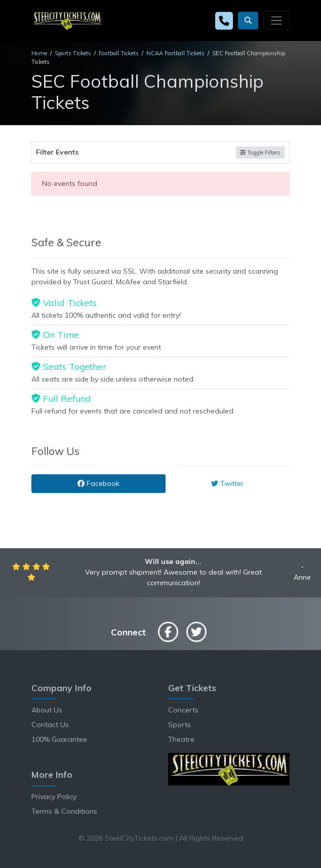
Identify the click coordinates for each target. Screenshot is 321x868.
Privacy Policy (54, 797)
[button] (248, 21)
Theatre (181, 739)
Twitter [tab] (227, 483)
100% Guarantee (59, 739)
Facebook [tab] (98, 483)
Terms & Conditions (64, 811)
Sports (179, 725)
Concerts (183, 710)
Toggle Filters (260, 153)
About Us (47, 710)
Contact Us (50, 725)
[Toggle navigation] (276, 20)
